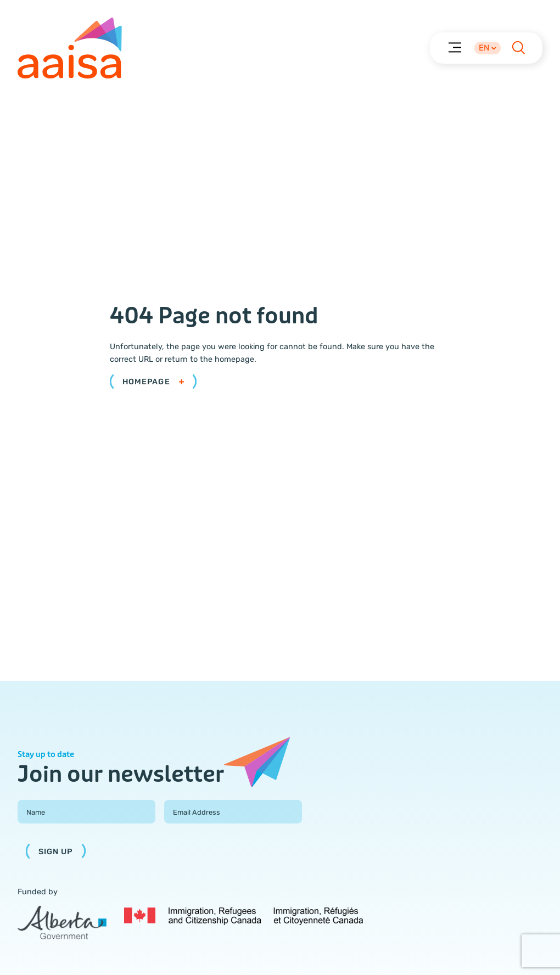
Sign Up (56, 852)
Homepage (153, 382)
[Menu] (454, 47)
